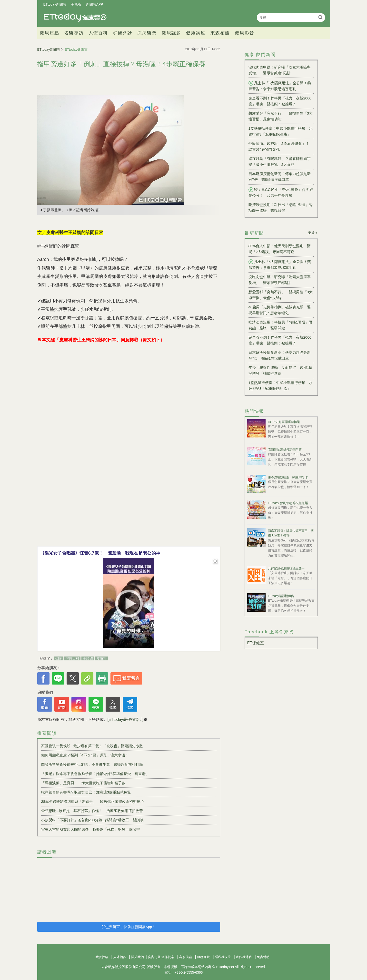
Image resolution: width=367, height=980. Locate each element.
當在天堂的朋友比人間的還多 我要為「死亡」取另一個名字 (91, 829)
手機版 (76, 4)
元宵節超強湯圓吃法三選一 (286, 568)
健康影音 (245, 33)
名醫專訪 (74, 33)
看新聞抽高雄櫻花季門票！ (286, 450)
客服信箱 (186, 957)
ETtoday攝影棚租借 (281, 596)
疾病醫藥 (147, 33)
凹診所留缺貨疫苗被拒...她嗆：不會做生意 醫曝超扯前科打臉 (92, 764)
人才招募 (120, 957)
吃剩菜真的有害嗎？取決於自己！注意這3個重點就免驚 (88, 792)
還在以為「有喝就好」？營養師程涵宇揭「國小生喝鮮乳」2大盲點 (280, 162)
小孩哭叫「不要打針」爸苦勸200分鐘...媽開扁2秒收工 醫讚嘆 (93, 820)
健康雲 (75, 17)
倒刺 (59, 658)
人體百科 (98, 33)
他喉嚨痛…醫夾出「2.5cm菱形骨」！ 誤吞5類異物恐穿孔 (279, 146)
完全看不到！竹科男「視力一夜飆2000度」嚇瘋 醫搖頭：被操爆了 (280, 101)
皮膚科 (101, 658)
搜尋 (321, 17)
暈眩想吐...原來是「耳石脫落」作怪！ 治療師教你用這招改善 (92, 811)
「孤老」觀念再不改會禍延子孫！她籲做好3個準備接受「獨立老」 (95, 774)
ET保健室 (256, 643)
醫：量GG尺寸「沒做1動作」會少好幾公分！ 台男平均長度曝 (281, 192)
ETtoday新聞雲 (55, 4)
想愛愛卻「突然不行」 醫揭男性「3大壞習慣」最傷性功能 (281, 116)
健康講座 (196, 33)
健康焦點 (50, 33)
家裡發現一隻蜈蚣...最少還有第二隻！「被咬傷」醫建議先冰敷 (92, 746)
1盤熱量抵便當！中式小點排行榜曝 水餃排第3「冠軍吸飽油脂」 (281, 131)
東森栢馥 (220, 33)
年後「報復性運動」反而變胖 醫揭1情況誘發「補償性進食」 (281, 370)
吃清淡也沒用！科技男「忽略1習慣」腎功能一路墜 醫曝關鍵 (281, 208)
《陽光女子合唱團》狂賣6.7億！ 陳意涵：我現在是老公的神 (100, 553)
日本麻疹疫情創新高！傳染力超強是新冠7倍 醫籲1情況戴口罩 (280, 177)
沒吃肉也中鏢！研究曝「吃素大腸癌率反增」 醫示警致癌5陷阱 (280, 70)
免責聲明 (263, 957)
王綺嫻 (88, 658)
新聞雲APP (95, 4)
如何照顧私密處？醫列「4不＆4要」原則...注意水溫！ (85, 755)
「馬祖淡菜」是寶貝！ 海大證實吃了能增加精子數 (83, 783)
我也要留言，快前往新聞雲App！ (129, 927)
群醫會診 (123, 33)
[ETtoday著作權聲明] (126, 720)
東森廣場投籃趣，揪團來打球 (288, 477)
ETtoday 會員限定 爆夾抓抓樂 (288, 503)
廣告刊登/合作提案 (161, 957)
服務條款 (203, 957)
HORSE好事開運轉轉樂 (284, 422)
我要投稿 (102, 957)
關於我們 (138, 957)
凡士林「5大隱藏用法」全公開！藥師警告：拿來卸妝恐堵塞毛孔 (280, 86)
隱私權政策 (223, 957)
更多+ (313, 233)
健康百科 (72, 658)
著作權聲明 (244, 957)
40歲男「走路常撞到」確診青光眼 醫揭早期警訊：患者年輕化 (280, 310)
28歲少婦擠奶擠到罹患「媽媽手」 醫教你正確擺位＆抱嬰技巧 (93, 801)
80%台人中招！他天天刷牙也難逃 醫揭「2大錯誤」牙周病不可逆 (280, 249)
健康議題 (171, 33)
